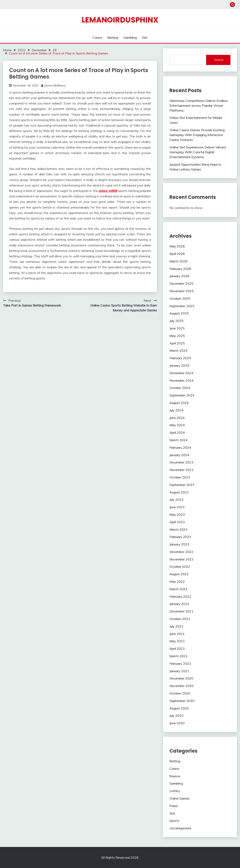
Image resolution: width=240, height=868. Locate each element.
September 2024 (182, 395)
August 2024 (179, 403)
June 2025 (177, 328)
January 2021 (179, 671)
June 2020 (177, 723)
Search (219, 60)
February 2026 (180, 269)
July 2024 (176, 410)
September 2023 (182, 485)
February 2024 (180, 447)
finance (175, 776)
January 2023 (179, 544)
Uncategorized (180, 828)
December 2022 (181, 552)
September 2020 (182, 701)
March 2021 (178, 656)
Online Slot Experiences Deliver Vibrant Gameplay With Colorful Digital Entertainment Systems (198, 152)
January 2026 (179, 276)
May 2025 (177, 336)
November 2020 (182, 686)
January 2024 (179, 455)
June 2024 (177, 418)
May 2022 (177, 582)
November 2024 (182, 380)
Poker (174, 806)
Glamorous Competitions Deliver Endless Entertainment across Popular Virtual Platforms (199, 105)
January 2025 (179, 365)
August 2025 (179, 313)
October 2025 (180, 298)
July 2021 (176, 626)
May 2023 (177, 514)
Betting (113, 37)
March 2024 (178, 440)
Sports (174, 821)
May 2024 (177, 425)
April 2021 (177, 649)
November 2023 (182, 470)
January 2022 (179, 604)
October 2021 (180, 619)
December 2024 (181, 373)
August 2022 (179, 574)
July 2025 (176, 321)
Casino (97, 37)
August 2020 (179, 708)
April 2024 (177, 432)
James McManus (55, 85)
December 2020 (181, 678)
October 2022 (180, 567)
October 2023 (180, 477)
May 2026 (177, 246)
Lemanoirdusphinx (120, 20)
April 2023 (177, 522)
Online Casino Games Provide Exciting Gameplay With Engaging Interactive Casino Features (197, 135)
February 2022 (180, 596)
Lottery (175, 791)
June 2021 (177, 634)
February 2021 (180, 664)
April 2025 (177, 343)
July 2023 (176, 499)
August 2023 (179, 492)
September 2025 (182, 306)
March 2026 (178, 261)
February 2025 (180, 358)
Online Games (179, 798)
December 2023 (181, 462)
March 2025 (178, 350)
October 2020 (180, 693)
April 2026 (177, 254)
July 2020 (176, 716)
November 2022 (182, 559)
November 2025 (182, 291)
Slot (145, 37)
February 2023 (180, 537)
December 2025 (181, 283)
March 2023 (178, 529)
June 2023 (177, 507)
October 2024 (180, 388)
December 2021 (181, 611)
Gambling (130, 37)
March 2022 (178, 589)
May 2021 (177, 641)
